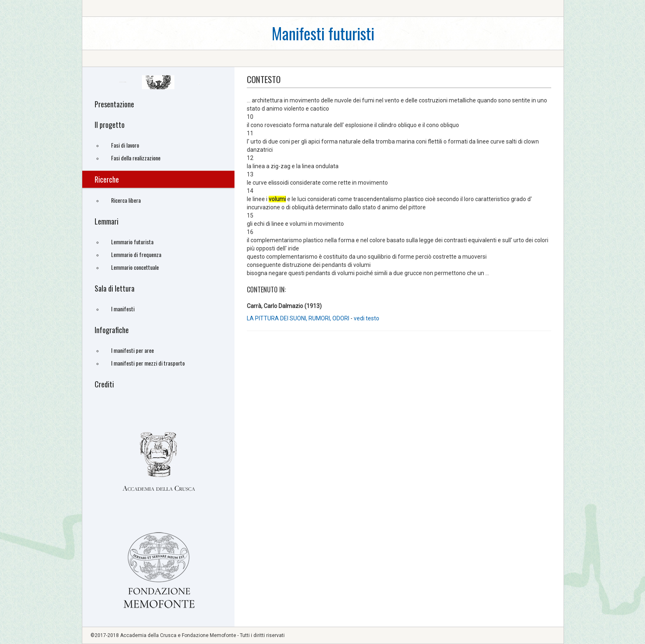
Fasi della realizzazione (136, 158)
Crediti (104, 384)
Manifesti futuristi (323, 33)
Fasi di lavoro (125, 145)
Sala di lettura (115, 288)
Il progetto (110, 125)
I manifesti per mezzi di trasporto (148, 363)
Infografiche (112, 330)
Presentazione (114, 104)
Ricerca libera (126, 200)
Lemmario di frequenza (136, 254)
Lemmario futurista (132, 242)
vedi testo (367, 318)
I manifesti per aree (132, 350)
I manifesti (123, 309)
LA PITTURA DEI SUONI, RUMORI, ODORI (298, 318)
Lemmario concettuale (135, 267)
